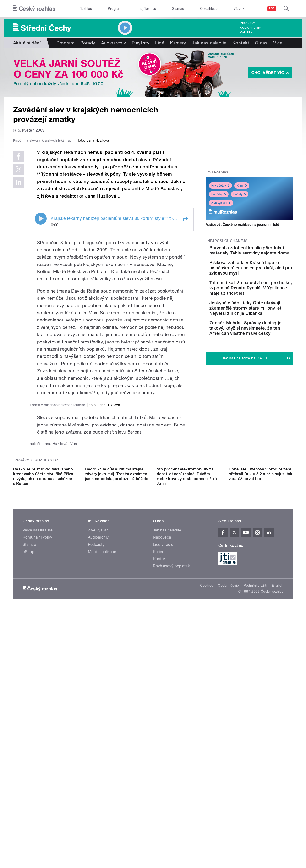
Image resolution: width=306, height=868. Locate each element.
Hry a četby (220, 186)
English (278, 822)
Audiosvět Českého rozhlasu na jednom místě (242, 225)
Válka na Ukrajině (38, 767)
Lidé (160, 43)
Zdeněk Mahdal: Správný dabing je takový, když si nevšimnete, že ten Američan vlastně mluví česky (262, 356)
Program (115, 9)
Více (280, 43)
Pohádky (219, 194)
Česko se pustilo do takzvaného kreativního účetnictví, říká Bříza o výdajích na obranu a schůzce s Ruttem (43, 713)
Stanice (178, 9)
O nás (261, 43)
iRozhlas (85, 9)
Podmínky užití (255, 822)
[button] (185, 321)
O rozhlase (209, 9)
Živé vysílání (221, 203)
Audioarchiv (250, 28)
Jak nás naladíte (209, 43)
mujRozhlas (147, 9)
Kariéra (159, 788)
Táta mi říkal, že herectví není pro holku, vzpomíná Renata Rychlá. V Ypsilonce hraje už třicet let (264, 302)
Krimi (242, 186)
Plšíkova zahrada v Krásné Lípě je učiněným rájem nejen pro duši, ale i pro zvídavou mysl (263, 277)
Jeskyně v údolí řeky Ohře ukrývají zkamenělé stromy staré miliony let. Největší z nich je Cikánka (264, 328)
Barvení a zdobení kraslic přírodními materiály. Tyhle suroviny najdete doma (263, 253)
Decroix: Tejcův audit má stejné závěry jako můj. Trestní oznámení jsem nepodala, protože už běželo (117, 710)
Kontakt (241, 43)
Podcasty (96, 781)
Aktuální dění (27, 43)
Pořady (88, 43)
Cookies (207, 822)
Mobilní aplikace (102, 788)
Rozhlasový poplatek (171, 803)
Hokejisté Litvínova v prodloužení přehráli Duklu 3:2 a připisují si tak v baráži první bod (261, 710)
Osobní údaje (228, 822)
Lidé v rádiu (163, 781)
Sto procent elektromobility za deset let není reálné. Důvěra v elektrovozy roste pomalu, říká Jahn (187, 713)
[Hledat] (286, 9)
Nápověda (162, 774)
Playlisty (141, 43)
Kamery (246, 33)
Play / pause (41, 320)
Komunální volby (37, 774)
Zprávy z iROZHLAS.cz (37, 654)
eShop (28, 788)
